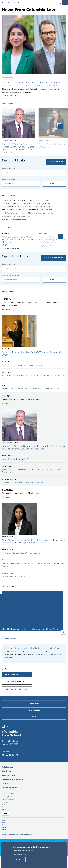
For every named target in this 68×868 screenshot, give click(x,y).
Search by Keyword (8, 168)
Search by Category (8, 179)
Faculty (4, 802)
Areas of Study (9, 775)
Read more (6, 309)
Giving (4, 827)
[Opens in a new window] (3, 755)
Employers (6, 807)
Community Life (10, 787)
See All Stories (56, 162)
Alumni (4, 825)
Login (5, 814)
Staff (4, 804)
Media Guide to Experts (16, 689)
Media (4, 809)
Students (41, 140)
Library (4, 832)
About (4, 830)
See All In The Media (54, 258)
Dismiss (19, 859)
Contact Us (6, 751)
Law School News (8, 95)
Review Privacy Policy (19, 854)
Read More (6, 497)
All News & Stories (9, 639)
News (16, 95)
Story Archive (12, 675)
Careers (6, 783)
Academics (7, 771)
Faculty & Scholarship (12, 779)
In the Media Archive (15, 682)
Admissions (7, 767)
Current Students (8, 799)
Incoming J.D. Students (9, 797)
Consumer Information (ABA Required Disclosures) (17, 834)
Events (4, 823)
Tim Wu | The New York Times (14, 220)
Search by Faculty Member (11, 275)
